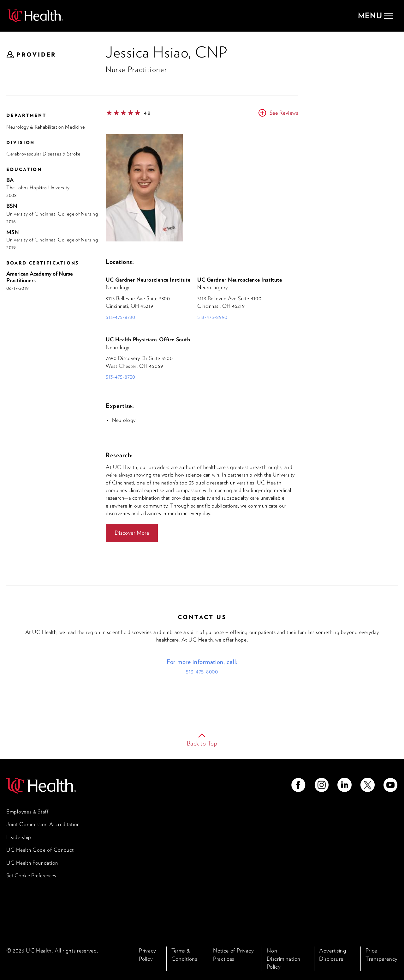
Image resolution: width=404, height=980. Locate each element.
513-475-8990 (212, 317)
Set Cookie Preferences (31, 875)
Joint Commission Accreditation (43, 824)
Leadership (19, 837)
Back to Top (202, 743)
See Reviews (284, 113)
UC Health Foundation (32, 863)
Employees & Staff (27, 812)
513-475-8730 (121, 317)
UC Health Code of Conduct (40, 850)
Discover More (132, 533)
